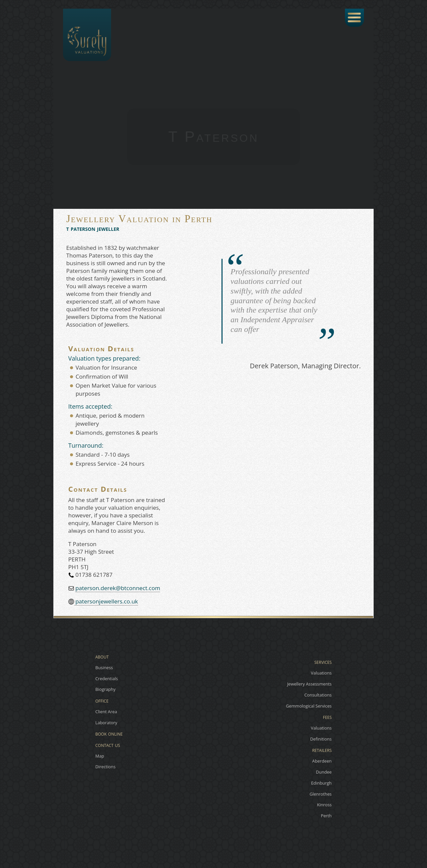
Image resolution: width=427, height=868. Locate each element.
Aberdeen (322, 761)
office (102, 700)
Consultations (318, 695)
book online (109, 733)
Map (100, 756)
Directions (106, 767)
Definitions (321, 739)
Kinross (324, 805)
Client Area (106, 712)
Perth (326, 816)
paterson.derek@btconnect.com (118, 588)
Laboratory (106, 723)
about (102, 656)
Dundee (324, 772)
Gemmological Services (309, 706)
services (323, 662)
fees (327, 717)
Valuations (321, 673)
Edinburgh (321, 783)
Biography (106, 690)
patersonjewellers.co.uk (106, 601)
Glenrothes (321, 794)
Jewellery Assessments (310, 684)
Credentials (107, 679)
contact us (108, 744)
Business (104, 668)
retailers (322, 750)
